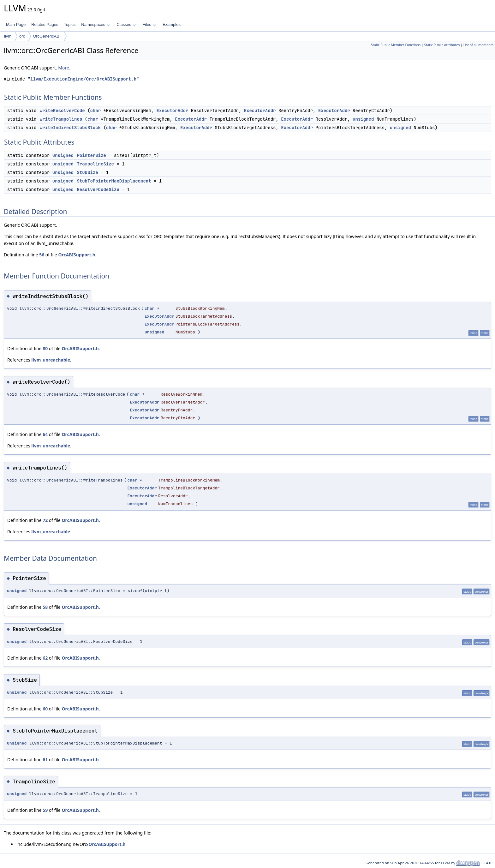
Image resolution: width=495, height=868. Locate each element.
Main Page (16, 24)
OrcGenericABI (47, 36)
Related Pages (45, 24)
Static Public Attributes (442, 45)
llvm (8, 36)
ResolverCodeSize (98, 189)
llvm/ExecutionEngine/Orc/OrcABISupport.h (83, 79)
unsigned (363, 119)
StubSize (87, 172)
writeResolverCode (62, 111)
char (95, 111)
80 (45, 348)
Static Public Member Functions (396, 45)
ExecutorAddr (172, 111)
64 (45, 434)
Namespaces (95, 24)
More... (65, 68)
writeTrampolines (61, 119)
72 (45, 520)
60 (45, 709)
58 (45, 607)
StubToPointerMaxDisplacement (114, 181)
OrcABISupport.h (77, 255)
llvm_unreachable (51, 360)
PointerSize (91, 155)
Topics (70, 24)
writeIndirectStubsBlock (70, 128)
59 (45, 810)
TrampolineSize (95, 164)
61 (45, 760)
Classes (126, 24)
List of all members (478, 45)
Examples (172, 24)
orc (22, 36)
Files (149, 24)
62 (45, 658)
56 (42, 255)
